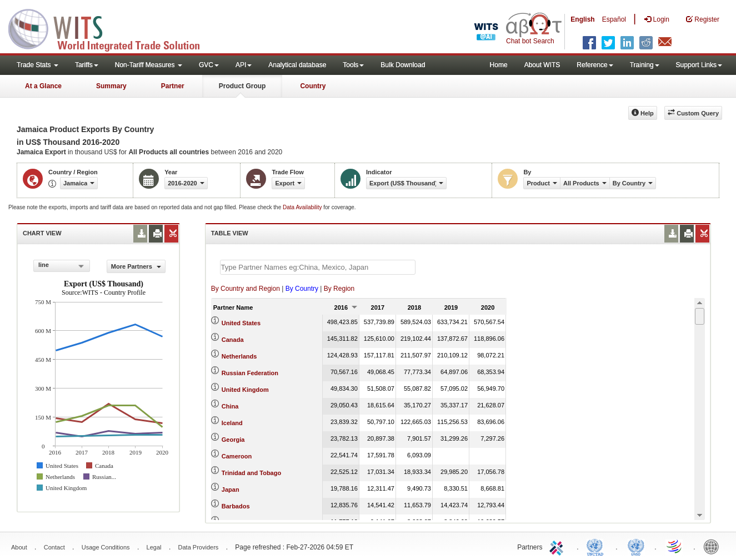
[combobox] (62, 266)
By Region (339, 289)
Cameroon (237, 456)
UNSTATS (636, 546)
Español (614, 19)
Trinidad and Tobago (251, 473)
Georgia (233, 440)
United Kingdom (245, 390)
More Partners (136, 266)
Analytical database (297, 65)
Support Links (699, 65)
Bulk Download (403, 65)
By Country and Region (246, 289)
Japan (231, 490)
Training (645, 65)
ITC (558, 546)
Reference (595, 65)
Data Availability (303, 207)
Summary (111, 86)
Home (499, 65)
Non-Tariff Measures (149, 65)
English (582, 19)
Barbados (236, 506)
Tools (353, 65)
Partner (173, 86)
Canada (233, 340)
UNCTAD (597, 546)
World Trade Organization (675, 546)
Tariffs (87, 65)
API (244, 65)
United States (241, 323)
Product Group (242, 86)
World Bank (714, 546)
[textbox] (318, 267)
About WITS (542, 65)
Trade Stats (37, 65)
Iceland (232, 423)
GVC (209, 65)
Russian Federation (250, 373)
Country (313, 86)
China (230, 406)
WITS (111, 28)
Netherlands (239, 356)
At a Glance (43, 86)
